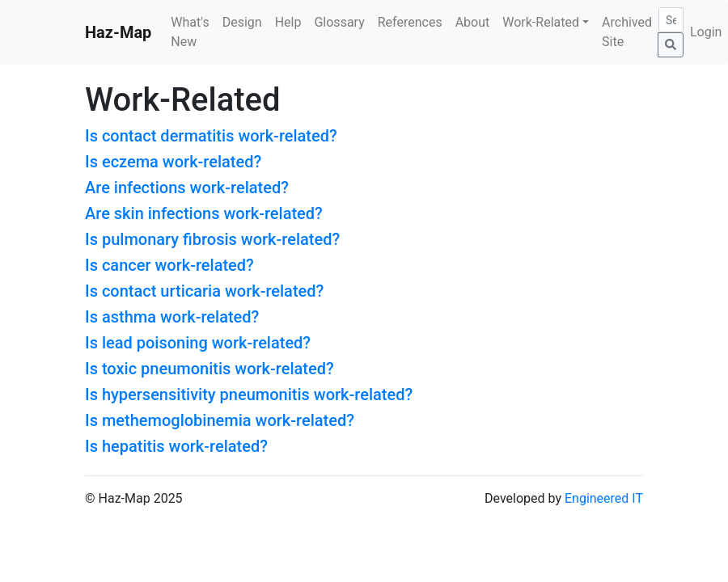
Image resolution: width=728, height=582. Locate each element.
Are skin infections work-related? (204, 213)
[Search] (671, 20)
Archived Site (627, 32)
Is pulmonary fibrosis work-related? (212, 239)
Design (242, 22)
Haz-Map (118, 32)
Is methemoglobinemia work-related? (220, 420)
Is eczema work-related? (173, 162)
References (410, 22)
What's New (190, 32)
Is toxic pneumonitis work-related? (210, 369)
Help (288, 22)
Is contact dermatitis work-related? (211, 136)
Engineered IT (604, 498)
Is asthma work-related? (172, 317)
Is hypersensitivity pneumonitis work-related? (249, 394)
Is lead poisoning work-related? (198, 343)
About (473, 22)
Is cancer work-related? (169, 265)
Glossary (339, 22)
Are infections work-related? (187, 188)
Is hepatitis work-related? (176, 446)
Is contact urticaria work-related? (204, 291)
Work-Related (541, 22)
